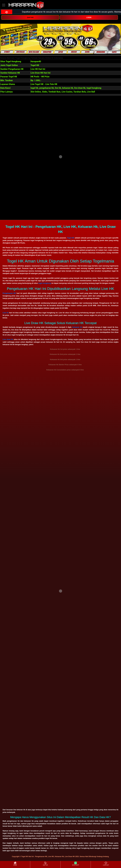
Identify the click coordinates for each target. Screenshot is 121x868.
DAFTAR (30, 17)
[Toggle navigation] (4, 5)
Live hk (6, 313)
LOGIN (89, 17)
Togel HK (71, 238)
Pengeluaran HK (9, 293)
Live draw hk (8, 339)
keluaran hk (77, 327)
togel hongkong (45, 283)
